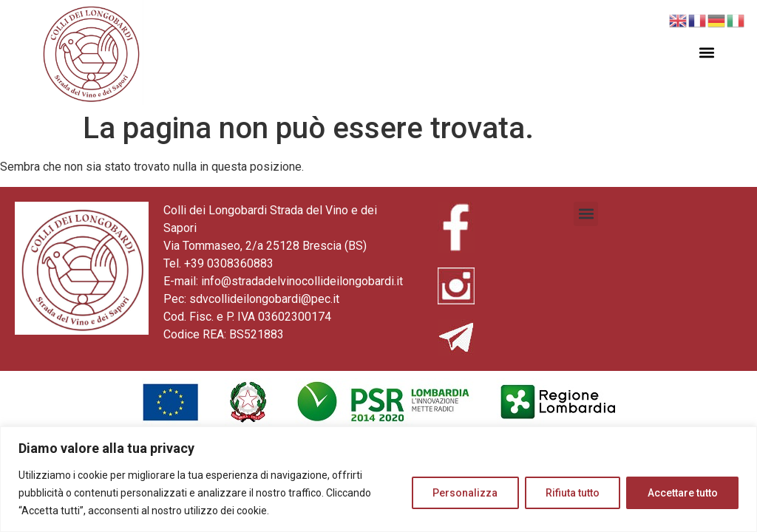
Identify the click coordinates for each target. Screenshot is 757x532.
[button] (707, 53)
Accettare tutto (682, 493)
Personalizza (463, 493)
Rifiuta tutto (571, 493)
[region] (378, 479)
